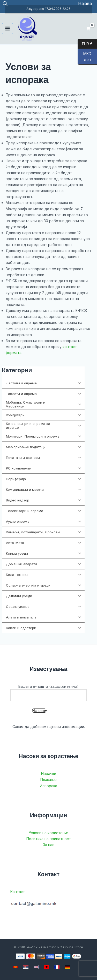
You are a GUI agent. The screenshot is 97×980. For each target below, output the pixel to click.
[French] (57, 967)
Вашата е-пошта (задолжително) (48, 693)
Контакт (18, 892)
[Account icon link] (85, 4)
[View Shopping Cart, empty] (88, 28)
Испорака (48, 786)
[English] (36, 967)
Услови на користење (48, 833)
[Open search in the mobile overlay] (5, 4)
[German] (67, 967)
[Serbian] (26, 967)
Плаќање (48, 780)
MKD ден (84, 58)
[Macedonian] (16, 967)
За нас (49, 845)
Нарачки (49, 774)
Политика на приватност (49, 839)
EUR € (85, 44)
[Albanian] (47, 967)
